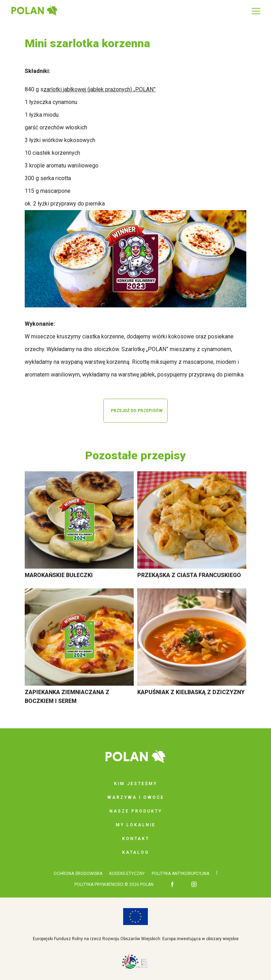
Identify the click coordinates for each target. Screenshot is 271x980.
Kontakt (136, 839)
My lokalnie (136, 825)
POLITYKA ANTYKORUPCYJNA (180, 874)
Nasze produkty (136, 811)
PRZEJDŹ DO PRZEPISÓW (137, 411)
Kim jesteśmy (135, 784)
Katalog (136, 852)
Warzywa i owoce (136, 797)
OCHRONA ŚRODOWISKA (78, 874)
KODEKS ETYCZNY (127, 874)
